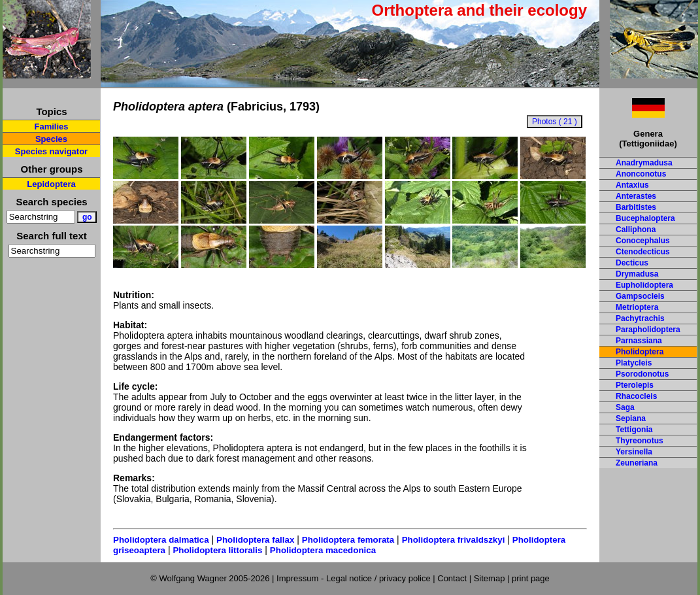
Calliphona (636, 229)
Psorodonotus (642, 374)
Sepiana (631, 418)
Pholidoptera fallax (255, 540)
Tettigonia (634, 430)
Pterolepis (635, 385)
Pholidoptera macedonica (323, 550)
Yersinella (634, 452)
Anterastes (636, 196)
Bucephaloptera (645, 218)
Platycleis (634, 363)
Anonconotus (641, 174)
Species (51, 139)
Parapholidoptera (648, 330)
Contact (452, 578)
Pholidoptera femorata (348, 540)
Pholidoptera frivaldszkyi (454, 540)
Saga (625, 407)
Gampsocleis (640, 296)
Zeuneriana (637, 463)
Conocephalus (643, 241)
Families (51, 127)
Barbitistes (636, 207)
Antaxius (632, 185)
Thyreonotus (640, 441)
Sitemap (490, 578)
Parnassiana (639, 341)
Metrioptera (637, 307)
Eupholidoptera (644, 285)
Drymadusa (637, 274)
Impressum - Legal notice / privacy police (355, 578)
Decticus (632, 263)
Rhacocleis (636, 396)
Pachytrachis (640, 318)
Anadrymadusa (644, 163)
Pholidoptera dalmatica (161, 540)
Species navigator (51, 151)
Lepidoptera (51, 184)
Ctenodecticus (643, 252)
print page (531, 578)
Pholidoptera (640, 352)
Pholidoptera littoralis (217, 550)
